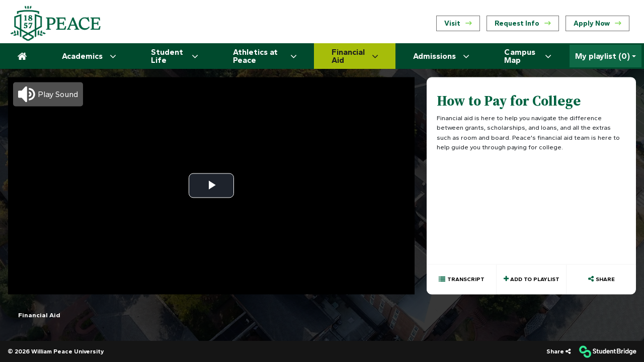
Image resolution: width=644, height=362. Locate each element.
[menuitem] (55, 23)
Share (605, 279)
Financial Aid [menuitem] (39, 314)
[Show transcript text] (461, 279)
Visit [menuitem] (458, 23)
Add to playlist (534, 279)
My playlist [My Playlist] (602, 56)
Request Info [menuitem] (523, 23)
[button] (48, 94)
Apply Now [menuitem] (597, 23)
